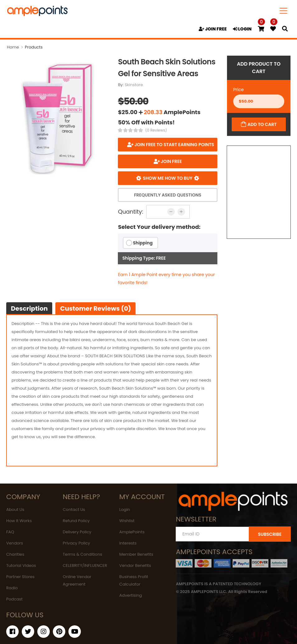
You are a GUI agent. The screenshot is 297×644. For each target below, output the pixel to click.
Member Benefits (136, 554)
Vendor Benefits (135, 565)
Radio (12, 588)
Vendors (15, 543)
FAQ (10, 532)
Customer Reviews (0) (95, 308)
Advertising (131, 595)
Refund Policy (76, 521)
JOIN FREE (213, 29)
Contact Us (74, 510)
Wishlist (127, 521)
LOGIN (242, 29)
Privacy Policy (77, 543)
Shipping (143, 243)
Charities (15, 554)
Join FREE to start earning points (174, 145)
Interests (128, 543)
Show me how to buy (168, 178)
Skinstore (134, 85)
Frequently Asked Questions (168, 195)
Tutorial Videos (21, 565)
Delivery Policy (77, 532)
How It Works (19, 521)
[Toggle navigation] (284, 11)
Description (29, 308)
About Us (15, 510)
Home (13, 47)
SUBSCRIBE (270, 534)
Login (125, 510)
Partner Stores (20, 577)
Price (239, 90)
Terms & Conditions (83, 554)
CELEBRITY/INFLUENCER (85, 565)
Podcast (14, 599)
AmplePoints (132, 532)
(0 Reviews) (156, 130)
